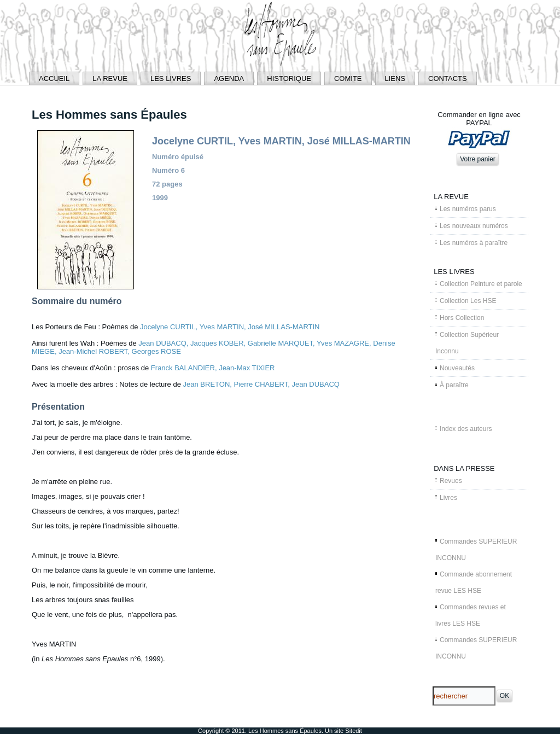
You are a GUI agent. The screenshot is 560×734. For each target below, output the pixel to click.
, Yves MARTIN (220, 327)
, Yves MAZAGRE (341, 343)
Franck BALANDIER (183, 368)
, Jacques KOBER (215, 343)
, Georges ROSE (154, 351)
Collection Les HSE (468, 301)
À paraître (454, 385)
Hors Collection (462, 318)
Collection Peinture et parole (481, 284)
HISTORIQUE (289, 78)
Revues (451, 481)
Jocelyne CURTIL (168, 327)
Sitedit (354, 731)
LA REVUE (110, 78)
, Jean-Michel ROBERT (91, 351)
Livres (448, 498)
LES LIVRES (171, 78)
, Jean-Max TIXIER (245, 368)
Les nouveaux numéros (474, 226)
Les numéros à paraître (474, 243)
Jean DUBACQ (162, 343)
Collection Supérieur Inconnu (467, 343)
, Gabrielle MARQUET (278, 343)
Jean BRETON (207, 384)
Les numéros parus (468, 209)
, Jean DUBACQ (314, 384)
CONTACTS (448, 78)
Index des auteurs (466, 429)
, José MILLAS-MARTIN (282, 327)
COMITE (348, 78)
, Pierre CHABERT (259, 384)
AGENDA (229, 78)
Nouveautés (457, 368)
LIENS (395, 78)
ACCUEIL (54, 78)
